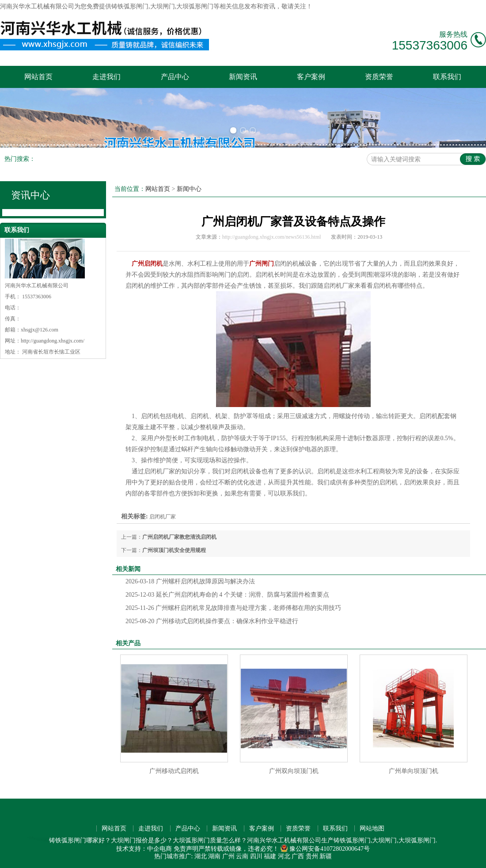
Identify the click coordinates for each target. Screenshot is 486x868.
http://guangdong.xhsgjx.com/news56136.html (272, 237)
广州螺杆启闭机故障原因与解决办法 (190, 581)
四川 (256, 856)
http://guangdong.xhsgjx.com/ (53, 341)
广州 (228, 856)
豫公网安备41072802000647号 (325, 849)
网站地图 (372, 828)
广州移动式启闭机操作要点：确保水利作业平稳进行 (212, 621)
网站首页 (38, 77)
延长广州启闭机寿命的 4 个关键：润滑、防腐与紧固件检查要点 (227, 595)
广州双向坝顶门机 (294, 771)
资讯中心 (30, 195)
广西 (298, 856)
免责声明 (186, 849)
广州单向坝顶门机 (414, 771)
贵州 (312, 856)
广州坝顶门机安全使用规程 (174, 550)
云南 (242, 856)
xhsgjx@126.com (40, 330)
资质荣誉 (379, 77)
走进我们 (106, 77)
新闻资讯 (243, 77)
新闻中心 (189, 189)
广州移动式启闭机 (174, 771)
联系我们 (447, 77)
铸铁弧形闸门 (130, 6)
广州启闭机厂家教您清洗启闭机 (179, 537)
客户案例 (311, 77)
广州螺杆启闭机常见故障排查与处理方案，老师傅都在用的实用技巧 (233, 608)
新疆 (326, 856)
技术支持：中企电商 (144, 849)
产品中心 (175, 77)
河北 (284, 856)
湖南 (214, 856)
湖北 (201, 856)
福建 (270, 856)
